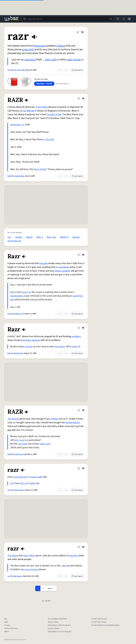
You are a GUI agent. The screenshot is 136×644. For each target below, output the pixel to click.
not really (23, 444)
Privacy (7, 625)
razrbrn (19, 237)
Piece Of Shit (40, 169)
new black (30, 60)
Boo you (25, 569)
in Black (61, 46)
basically (44, 263)
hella (33, 483)
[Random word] (110, 19)
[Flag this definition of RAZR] (83, 98)
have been (26, 340)
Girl (12, 483)
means (33, 477)
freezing (29, 347)
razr (9, 70)
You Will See (29, 111)
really (40, 477)
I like (64, 566)
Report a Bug (53, 622)
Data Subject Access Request (60, 632)
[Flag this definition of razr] (82, 32)
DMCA (7, 632)
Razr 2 (40, 237)
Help (6, 622)
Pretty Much (42, 107)
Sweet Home (19, 490)
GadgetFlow (19, 176)
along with (51, 60)
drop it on (26, 292)
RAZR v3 (64, 237)
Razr (9, 314)
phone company (63, 271)
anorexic (74, 556)
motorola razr (14, 241)
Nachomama (19, 353)
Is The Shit (48, 140)
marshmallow (17, 296)
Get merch (77, 70)
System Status (54, 628)
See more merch (62, 84)
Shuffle (46, 601)
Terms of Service (11, 628)
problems (76, 336)
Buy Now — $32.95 (44, 84)
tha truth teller (19, 70)
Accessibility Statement (57, 619)
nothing (54, 419)
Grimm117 (18, 314)
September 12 (17, 125)
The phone (13, 556)
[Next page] (51, 588)
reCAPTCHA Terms (99, 622)
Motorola (40, 46)
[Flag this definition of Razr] (83, 255)
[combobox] (68, 19)
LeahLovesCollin (21, 454)
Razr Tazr (51, 237)
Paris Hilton (29, 556)
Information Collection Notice (59, 625)
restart (75, 347)
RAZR (10, 176)
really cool (45, 444)
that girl (24, 483)
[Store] (118, 19)
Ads (6, 619)
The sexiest (13, 419)
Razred (76, 237)
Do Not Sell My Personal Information (106, 625)
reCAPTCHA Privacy (99, 619)
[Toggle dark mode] (124, 19)
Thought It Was (54, 114)
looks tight (28, 49)
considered (64, 267)
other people (74, 60)
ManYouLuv (18, 576)
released (36, 340)
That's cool (18, 440)
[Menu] (129, 19)
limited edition (73, 423)
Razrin (29, 237)
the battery (60, 347)
